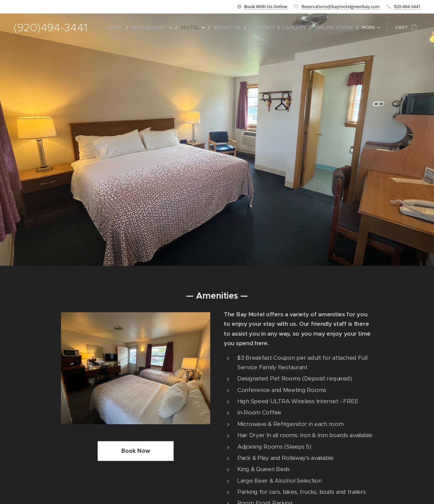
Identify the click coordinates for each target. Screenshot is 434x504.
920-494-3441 (407, 6)
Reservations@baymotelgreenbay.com (341, 6)
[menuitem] (143, 27)
